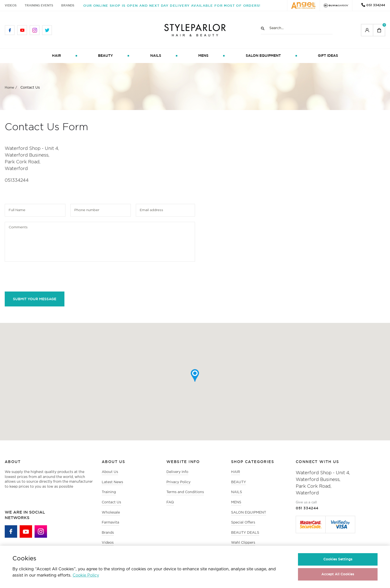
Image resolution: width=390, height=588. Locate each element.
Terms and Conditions (185, 492)
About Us (110, 472)
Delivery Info (177, 472)
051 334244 (376, 5)
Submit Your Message (35, 299)
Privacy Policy (178, 482)
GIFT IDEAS (328, 56)
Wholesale (111, 513)
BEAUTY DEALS (245, 533)
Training (109, 492)
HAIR (56, 56)
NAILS (156, 56)
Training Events (39, 5)
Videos (11, 5)
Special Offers (243, 523)
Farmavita (110, 523)
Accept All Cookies (338, 574)
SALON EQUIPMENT (263, 56)
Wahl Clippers (243, 543)
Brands (68, 5)
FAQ (170, 502)
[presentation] (43, 277)
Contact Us (111, 502)
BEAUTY (105, 56)
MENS (203, 56)
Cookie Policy (86, 575)
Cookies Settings (338, 559)
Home (9, 88)
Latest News (112, 482)
